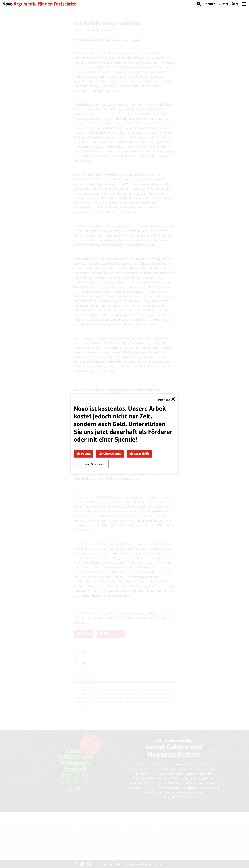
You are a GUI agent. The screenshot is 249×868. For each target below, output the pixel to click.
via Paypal (84, 454)
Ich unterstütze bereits (91, 464)
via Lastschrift (139, 454)
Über (235, 4)
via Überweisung (110, 454)
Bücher (224, 4)
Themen (210, 4)
